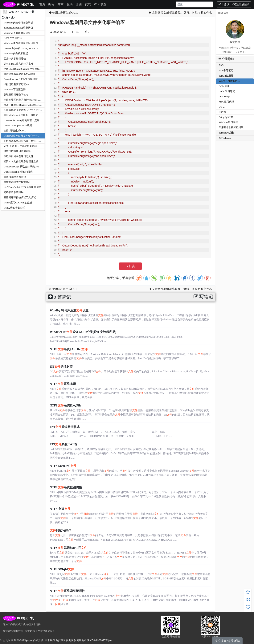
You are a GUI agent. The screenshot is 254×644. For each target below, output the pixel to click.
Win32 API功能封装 (229, 81)
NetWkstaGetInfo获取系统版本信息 (22, 187)
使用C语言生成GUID (15, 131)
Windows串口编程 (228, 122)
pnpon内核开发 (35, 640)
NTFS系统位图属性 (66, 487)
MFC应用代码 (226, 102)
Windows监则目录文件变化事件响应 (23, 136)
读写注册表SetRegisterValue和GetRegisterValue (28, 105)
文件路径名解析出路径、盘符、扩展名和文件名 (30, 141)
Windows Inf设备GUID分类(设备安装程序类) (83, 332)
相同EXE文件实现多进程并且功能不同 (25, 161)
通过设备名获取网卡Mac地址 (19, 74)
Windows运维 (226, 133)
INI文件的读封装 (13, 38)
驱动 (70, 4)
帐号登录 (224, 4)
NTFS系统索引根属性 (67, 591)
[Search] (194, 4)
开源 (79, 4)
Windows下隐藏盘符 (14, 89)
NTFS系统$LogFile (66, 405)
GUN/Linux (225, 138)
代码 (88, 4)
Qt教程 (222, 112)
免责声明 (60, 640)
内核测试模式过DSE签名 (17, 182)
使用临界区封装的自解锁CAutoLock (23, 100)
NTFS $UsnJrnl (63, 466)
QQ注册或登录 (241, 4)
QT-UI (222, 107)
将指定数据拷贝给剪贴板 (17, 151)
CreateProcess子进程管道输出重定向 (23, 79)
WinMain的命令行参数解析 (18, 23)
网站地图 (81, 640)
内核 (60, 4)
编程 (51, 4)
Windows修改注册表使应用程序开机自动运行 (28, 43)
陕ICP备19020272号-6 (99, 640)
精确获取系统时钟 (14, 192)
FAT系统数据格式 (65, 427)
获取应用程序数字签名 (16, 95)
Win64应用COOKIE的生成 (18, 203)
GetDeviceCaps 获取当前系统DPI (21, 167)
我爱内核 (235, 42)
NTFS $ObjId (62, 569)
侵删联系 (71, 640)
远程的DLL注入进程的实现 (18, 64)
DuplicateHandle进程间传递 (18, 172)
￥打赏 (130, 266)
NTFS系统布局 (63, 384)
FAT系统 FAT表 (63, 444)
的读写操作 (60, 530)
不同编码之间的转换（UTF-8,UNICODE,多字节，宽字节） (35, 110)
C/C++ (222, 65)
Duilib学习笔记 (227, 91)
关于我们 (50, 640)
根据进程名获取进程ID (16, 84)
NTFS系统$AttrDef (69, 349)
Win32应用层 (226, 76)
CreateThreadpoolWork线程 (18, 125)
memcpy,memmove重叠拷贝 (18, 28)
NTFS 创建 (60, 509)
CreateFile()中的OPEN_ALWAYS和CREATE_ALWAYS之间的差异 (39, 48)
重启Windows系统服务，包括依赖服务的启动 (28, 115)
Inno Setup (224, 96)
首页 (42, 4)
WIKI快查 (100, 4)
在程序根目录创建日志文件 (18, 156)
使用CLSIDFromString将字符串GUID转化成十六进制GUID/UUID (39, 69)
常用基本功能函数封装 (231, 127)
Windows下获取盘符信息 (17, 33)
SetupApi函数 (226, 117)
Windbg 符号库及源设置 (69, 310)
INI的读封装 (61, 367)
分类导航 (226, 59)
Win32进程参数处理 (14, 208)
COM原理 (224, 86)
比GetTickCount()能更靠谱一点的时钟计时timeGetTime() (34, 120)
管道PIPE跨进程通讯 (15, 177)
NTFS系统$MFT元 (68, 548)
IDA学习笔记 (226, 70)
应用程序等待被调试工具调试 (20, 197)
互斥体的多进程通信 (15, 59)
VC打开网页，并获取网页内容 (20, 146)
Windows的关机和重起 (16, 53)
